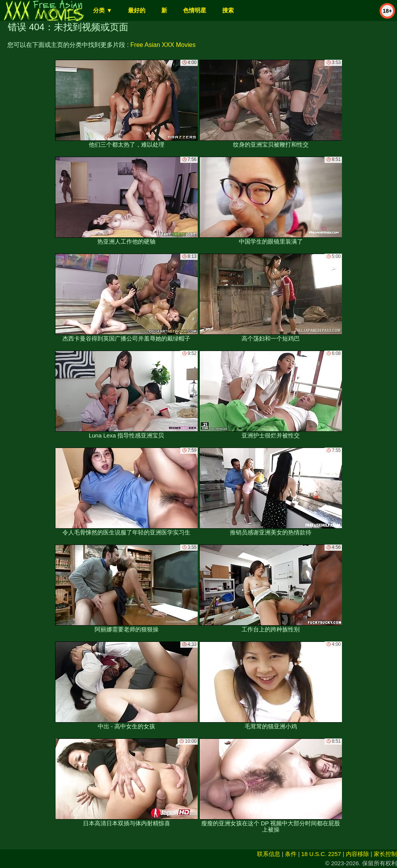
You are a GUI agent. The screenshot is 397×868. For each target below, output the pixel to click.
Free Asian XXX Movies (163, 45)
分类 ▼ (103, 10)
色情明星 (195, 10)
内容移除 (357, 854)
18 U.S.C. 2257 (321, 854)
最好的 (137, 10)
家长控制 (385, 854)
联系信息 (269, 854)
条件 (291, 854)
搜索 (228, 10)
